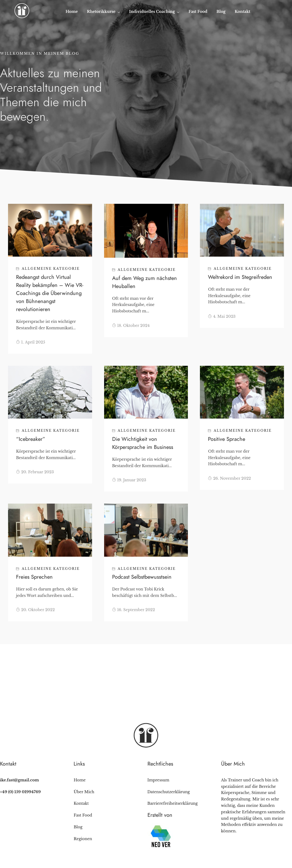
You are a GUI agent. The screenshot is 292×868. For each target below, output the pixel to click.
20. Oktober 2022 (35, 610)
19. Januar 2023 (129, 480)
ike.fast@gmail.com (19, 780)
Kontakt (243, 12)
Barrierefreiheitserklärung (173, 803)
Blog (221, 12)
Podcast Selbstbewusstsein (142, 577)
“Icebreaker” (31, 439)
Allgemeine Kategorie (51, 269)
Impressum (158, 780)
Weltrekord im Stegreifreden (240, 277)
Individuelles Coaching (152, 12)
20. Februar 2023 (35, 472)
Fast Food (198, 12)
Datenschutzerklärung (169, 792)
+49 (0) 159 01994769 (20, 792)
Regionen (83, 839)
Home (72, 12)
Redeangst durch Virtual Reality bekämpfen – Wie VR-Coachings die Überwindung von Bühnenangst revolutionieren (50, 293)
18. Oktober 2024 (131, 326)
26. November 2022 (229, 478)
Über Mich (84, 792)
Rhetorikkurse (101, 12)
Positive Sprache (227, 439)
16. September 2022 (134, 610)
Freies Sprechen (34, 577)
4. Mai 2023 (222, 316)
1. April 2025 (31, 342)
